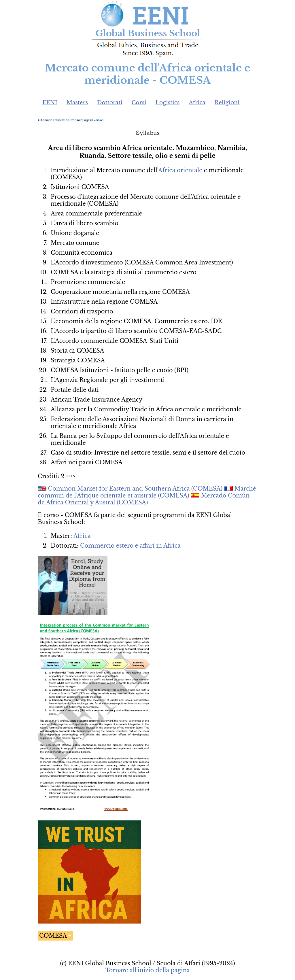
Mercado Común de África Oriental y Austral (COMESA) (144, 499)
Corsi (139, 102)
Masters (77, 102)
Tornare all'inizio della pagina (147, 970)
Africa (197, 102)
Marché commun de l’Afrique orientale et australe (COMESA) (147, 492)
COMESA (53, 936)
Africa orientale (180, 170)
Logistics (168, 102)
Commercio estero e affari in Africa (130, 546)
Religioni (227, 102)
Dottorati (110, 102)
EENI (50, 102)
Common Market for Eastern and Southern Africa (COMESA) (135, 489)
